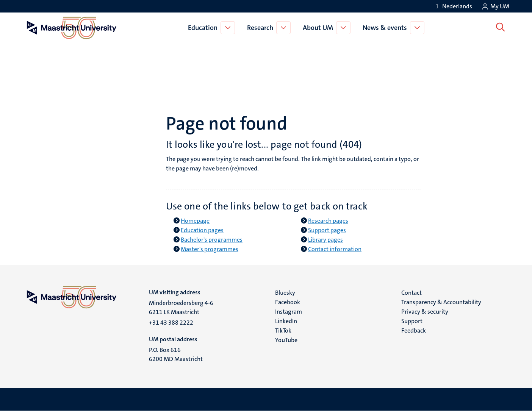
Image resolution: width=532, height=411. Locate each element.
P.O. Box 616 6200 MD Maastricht (176, 354)
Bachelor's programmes (212, 240)
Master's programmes (210, 249)
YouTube (286, 340)
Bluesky (285, 293)
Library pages (325, 240)
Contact (412, 293)
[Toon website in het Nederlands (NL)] (453, 6)
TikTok (283, 331)
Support (412, 321)
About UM (319, 28)
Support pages (327, 230)
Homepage (195, 221)
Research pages (328, 221)
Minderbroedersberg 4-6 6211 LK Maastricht (181, 307)
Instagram (289, 312)
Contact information (335, 249)
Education (204, 28)
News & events (386, 28)
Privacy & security (425, 312)
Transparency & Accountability (441, 302)
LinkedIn (286, 321)
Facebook (288, 302)
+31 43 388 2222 (171, 323)
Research (261, 28)
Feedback (414, 331)
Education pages (202, 230)
